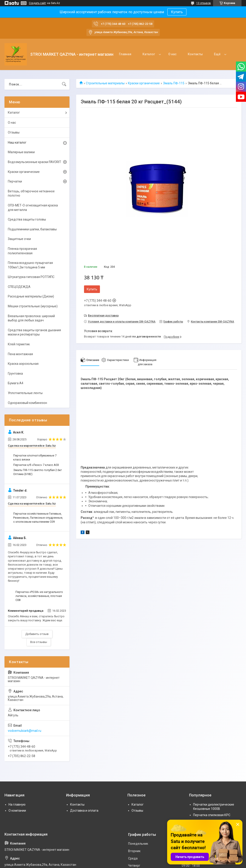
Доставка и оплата (84, 811)
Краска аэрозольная (23, 364)
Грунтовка (15, 374)
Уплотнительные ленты (25, 393)
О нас (172, 54)
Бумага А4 (16, 383)
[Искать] (64, 84)
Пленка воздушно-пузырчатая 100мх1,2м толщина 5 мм (30, 265)
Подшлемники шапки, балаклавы (32, 229)
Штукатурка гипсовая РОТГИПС (31, 277)
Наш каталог (17, 142)
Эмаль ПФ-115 (174, 83)
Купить (177, 12)
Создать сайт (37, 3)
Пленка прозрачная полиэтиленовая (22, 251)
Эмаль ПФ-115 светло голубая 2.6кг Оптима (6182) (38, 472)
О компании (17, 811)
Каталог (149, 54)
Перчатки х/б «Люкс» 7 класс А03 (36, 465)
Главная (125, 54)
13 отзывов (204, 3)
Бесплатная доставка (103, 315)
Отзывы (14, 132)
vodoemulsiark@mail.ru (25, 731)
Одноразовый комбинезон (27, 403)
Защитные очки (19, 239)
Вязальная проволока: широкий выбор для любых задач (31, 318)
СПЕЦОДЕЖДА (19, 287)
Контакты (195, 54)
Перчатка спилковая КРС (212, 815)
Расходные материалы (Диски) (31, 296)
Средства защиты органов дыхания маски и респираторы (34, 332)
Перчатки (15, 181)
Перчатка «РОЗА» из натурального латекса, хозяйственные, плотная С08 (39, 596)
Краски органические (144, 83)
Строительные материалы (105, 83)
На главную (17, 804)
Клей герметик (19, 344)
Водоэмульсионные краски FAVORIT (35, 162)
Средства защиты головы (27, 219)
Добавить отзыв (37, 634)
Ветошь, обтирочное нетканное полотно (31, 193)
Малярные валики (21, 152)
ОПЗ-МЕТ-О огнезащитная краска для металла (33, 208)
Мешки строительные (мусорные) (33, 306)
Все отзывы (39, 642)
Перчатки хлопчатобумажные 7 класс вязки (35, 457)
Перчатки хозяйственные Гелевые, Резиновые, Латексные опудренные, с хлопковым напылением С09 (38, 518)
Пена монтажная (20, 354)
